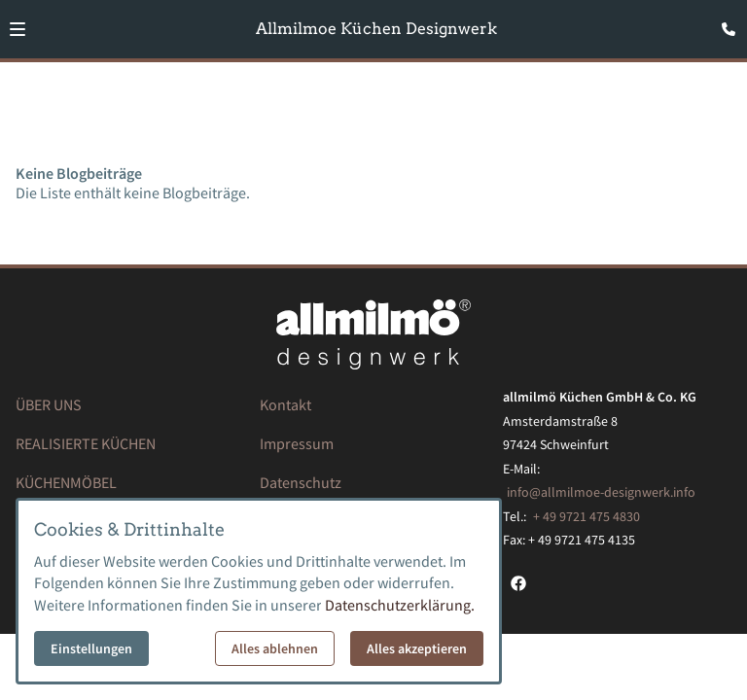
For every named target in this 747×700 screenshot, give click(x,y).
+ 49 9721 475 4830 (587, 516)
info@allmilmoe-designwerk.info (601, 492)
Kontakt (285, 404)
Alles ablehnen (275, 648)
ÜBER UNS (49, 404)
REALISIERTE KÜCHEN (86, 443)
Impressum (297, 443)
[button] (18, 29)
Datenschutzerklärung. (400, 605)
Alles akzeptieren (417, 648)
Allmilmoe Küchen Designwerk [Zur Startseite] (376, 29)
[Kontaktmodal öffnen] (724, 23)
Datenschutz (301, 482)
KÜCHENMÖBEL (66, 482)
